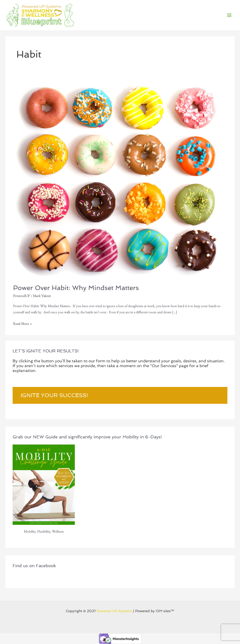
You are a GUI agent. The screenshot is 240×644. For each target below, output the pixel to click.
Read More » (23, 323)
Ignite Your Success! (54, 395)
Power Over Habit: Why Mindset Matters (76, 288)
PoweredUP (22, 296)
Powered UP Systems (114, 611)
